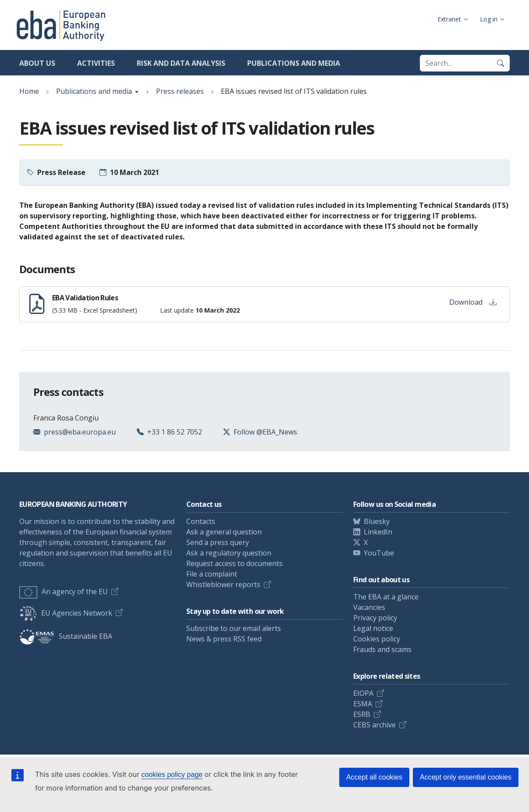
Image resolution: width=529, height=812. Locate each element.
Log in (489, 19)
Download (473, 302)
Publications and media (294, 63)
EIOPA (363, 693)
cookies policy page (172, 775)
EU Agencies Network (66, 613)
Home (29, 91)
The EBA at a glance (386, 597)
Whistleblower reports (223, 584)
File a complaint (212, 574)
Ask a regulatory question (229, 553)
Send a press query (218, 542)
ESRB (362, 714)
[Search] (501, 63)
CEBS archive (375, 725)
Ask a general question (224, 532)
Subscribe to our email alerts (234, 628)
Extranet (449, 19)
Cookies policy (377, 639)
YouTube (379, 553)
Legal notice (373, 628)
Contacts (201, 521)
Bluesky (377, 521)
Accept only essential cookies (466, 777)
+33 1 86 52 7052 (175, 432)
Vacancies (369, 607)
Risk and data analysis (181, 63)
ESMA (363, 704)
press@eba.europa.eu (80, 432)
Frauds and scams (382, 649)
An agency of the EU (64, 591)
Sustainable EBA (66, 636)
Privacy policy (375, 618)
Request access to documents (234, 563)
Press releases (180, 91)
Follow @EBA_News (265, 432)
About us (37, 63)
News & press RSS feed (224, 639)
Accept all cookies (374, 777)
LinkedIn (378, 532)
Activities (96, 63)
